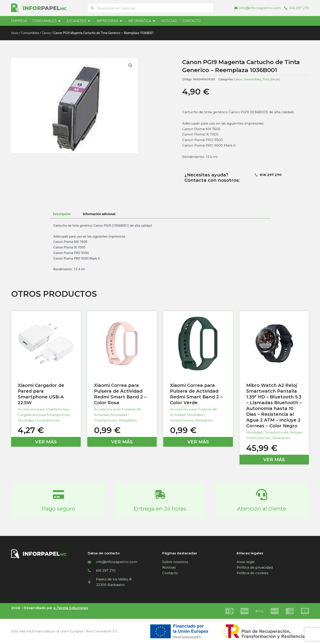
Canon (46, 33)
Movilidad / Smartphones (39, 420)
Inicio (15, 33)
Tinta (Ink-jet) (271, 79)
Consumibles (30, 33)
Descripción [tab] (62, 214)
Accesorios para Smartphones (43, 409)
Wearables (128, 420)
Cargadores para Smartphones (44, 415)
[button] (130, 65)
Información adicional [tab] (99, 214)
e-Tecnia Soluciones (71, 608)
